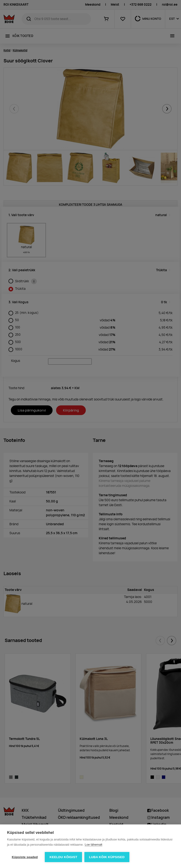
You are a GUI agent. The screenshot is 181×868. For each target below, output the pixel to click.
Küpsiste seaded (25, 857)
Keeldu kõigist (63, 857)
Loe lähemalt (93, 845)
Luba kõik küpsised (107, 857)
